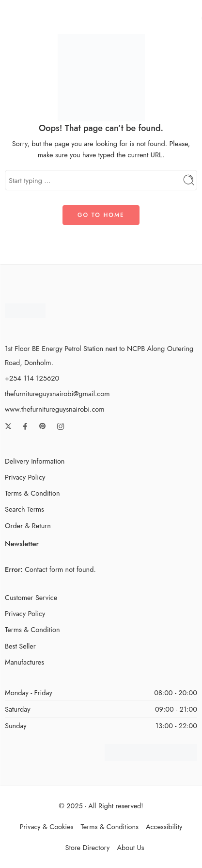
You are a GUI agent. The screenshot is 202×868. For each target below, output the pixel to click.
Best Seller (20, 646)
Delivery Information (35, 461)
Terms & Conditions (109, 826)
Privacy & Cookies (47, 826)
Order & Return (28, 526)
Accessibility (164, 826)
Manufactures (24, 662)
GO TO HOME (101, 215)
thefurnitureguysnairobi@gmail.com (57, 393)
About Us (130, 847)
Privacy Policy (25, 477)
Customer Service (31, 597)
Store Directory (87, 847)
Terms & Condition (32, 493)
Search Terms (24, 509)
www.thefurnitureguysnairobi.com (55, 409)
